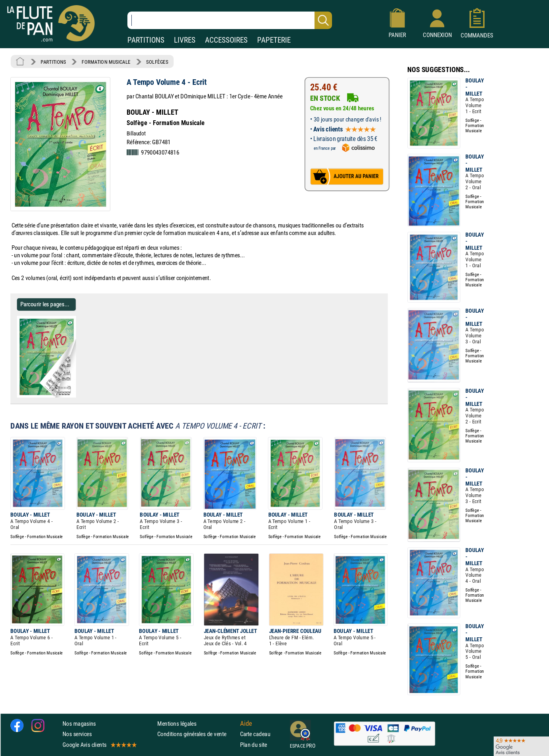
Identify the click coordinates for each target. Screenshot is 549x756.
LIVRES (185, 40)
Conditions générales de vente (197, 734)
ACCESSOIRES (226, 40)
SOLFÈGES (157, 62)
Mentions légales (177, 724)
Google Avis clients (99, 744)
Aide (246, 723)
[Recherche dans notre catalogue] (230, 20)
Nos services (77, 734)
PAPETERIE (274, 40)
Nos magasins (79, 724)
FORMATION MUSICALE (106, 62)
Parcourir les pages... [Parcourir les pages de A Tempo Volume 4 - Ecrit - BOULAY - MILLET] (45, 304)
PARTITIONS (146, 40)
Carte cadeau (255, 734)
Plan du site (254, 744)
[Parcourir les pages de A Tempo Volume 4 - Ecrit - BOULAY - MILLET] (73, 396)
